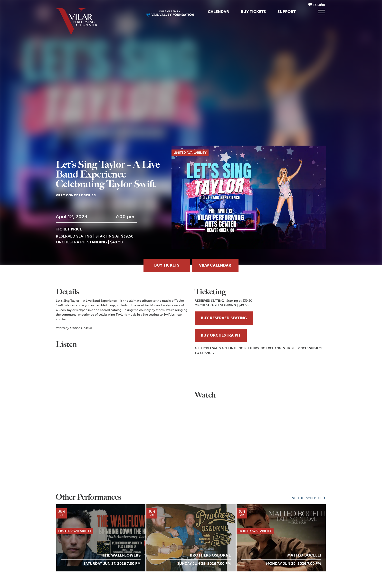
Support (287, 12)
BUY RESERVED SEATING (224, 318)
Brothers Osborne (210, 555)
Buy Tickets (253, 12)
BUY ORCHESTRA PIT (221, 335)
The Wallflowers (122, 555)
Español (319, 5)
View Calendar (215, 265)
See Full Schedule (309, 498)
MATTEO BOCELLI (304, 555)
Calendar (218, 12)
